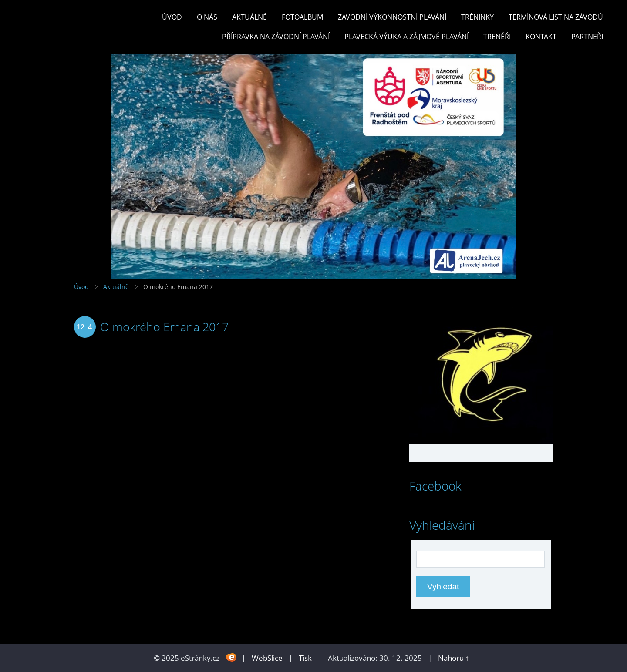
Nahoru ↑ (454, 658)
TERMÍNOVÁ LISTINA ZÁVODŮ (556, 17)
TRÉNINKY (477, 17)
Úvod (172, 17)
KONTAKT (541, 37)
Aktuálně (249, 17)
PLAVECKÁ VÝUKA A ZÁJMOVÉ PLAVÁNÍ (406, 37)
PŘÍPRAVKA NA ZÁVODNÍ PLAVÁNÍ (276, 37)
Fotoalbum (302, 17)
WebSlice (267, 658)
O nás (207, 17)
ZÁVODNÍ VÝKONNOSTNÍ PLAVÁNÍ (392, 17)
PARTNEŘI (587, 37)
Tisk (305, 658)
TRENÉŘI (497, 37)
